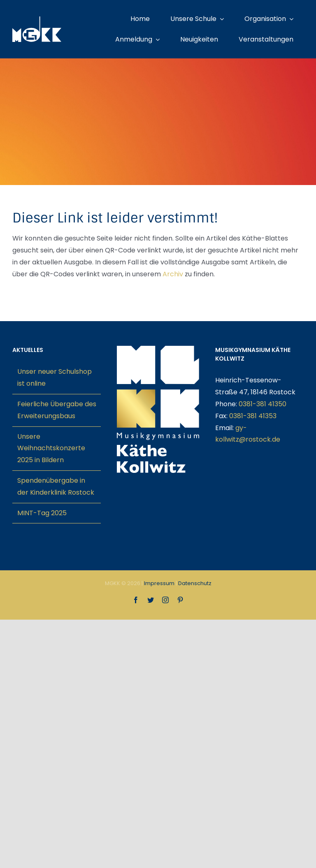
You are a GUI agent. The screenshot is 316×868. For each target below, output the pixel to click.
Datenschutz (195, 583)
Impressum (159, 583)
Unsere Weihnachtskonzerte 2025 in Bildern (51, 448)
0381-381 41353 (253, 416)
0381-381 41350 (263, 404)
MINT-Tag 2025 (42, 513)
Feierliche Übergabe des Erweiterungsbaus (57, 410)
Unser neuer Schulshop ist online (55, 377)
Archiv (173, 274)
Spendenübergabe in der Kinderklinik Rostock (56, 486)
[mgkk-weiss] (37, 20)
